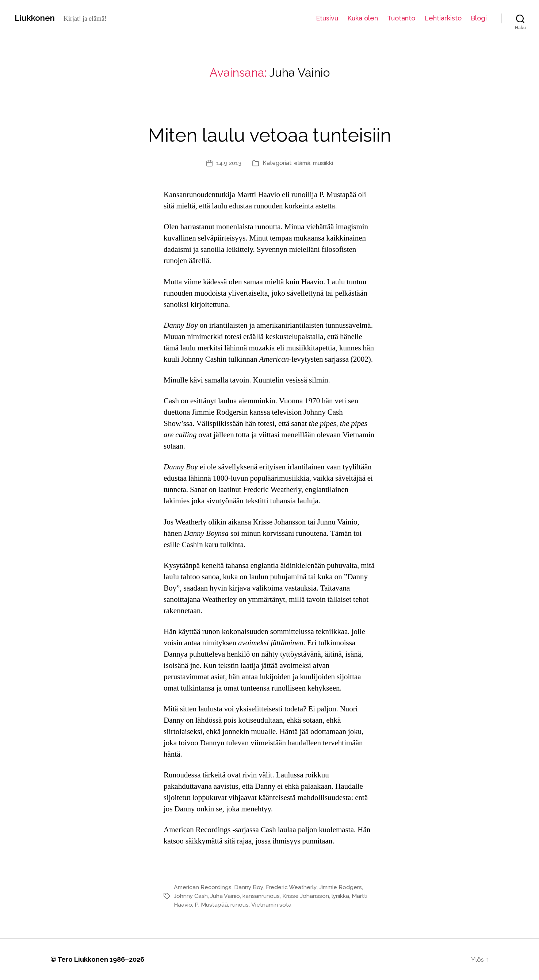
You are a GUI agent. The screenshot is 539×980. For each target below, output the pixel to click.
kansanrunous (261, 896)
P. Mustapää (212, 905)
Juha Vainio (225, 896)
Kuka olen (363, 18)
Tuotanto (401, 18)
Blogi (479, 18)
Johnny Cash (191, 896)
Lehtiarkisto (443, 18)
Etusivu (327, 18)
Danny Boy (250, 887)
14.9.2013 (228, 163)
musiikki (323, 163)
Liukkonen (37, 18)
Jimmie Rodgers (343, 887)
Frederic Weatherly (293, 887)
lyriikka (341, 896)
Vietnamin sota (272, 905)
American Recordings (203, 887)
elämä (302, 163)
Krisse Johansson (306, 896)
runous (240, 905)
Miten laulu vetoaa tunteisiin (269, 133)
